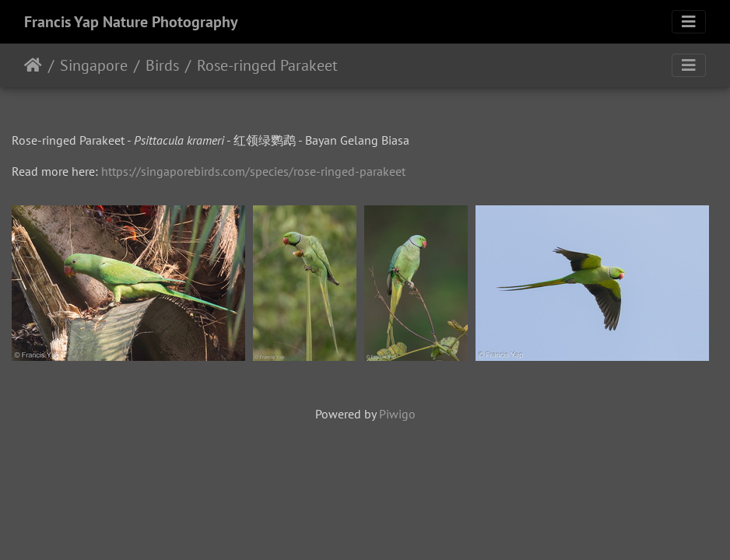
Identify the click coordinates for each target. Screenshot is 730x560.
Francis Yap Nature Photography (131, 22)
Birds (162, 65)
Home (33, 65)
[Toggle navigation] (689, 22)
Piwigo (397, 414)
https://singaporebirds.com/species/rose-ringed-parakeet (253, 171)
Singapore (94, 65)
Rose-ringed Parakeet (267, 65)
